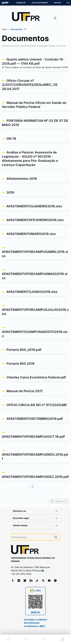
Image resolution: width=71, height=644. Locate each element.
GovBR (5, 3)
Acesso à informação (40, 3)
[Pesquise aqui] (32, 537)
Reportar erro (59, 501)
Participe (57, 3)
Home (5, 29)
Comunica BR (21, 3)
